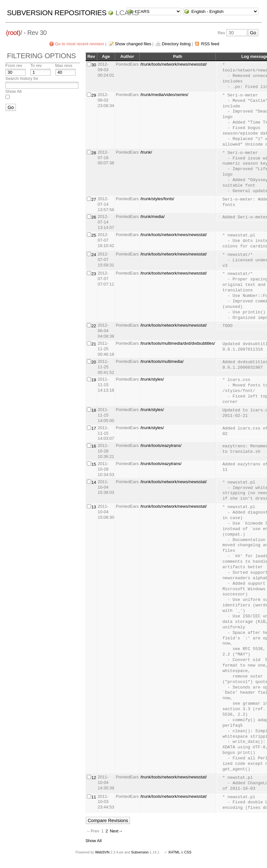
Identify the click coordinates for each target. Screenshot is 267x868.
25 (94, 235)
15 (94, 464)
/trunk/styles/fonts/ (157, 199)
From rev (14, 65)
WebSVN (102, 852)
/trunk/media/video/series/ (164, 95)
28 (94, 153)
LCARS (127, 13)
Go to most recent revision (80, 44)
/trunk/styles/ (152, 379)
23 (94, 274)
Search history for (22, 78)
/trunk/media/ (152, 217)
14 (94, 482)
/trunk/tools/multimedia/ (162, 361)
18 (94, 410)
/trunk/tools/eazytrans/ (161, 445)
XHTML (174, 852)
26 (94, 217)
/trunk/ (146, 152)
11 (94, 797)
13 (94, 507)
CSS (188, 852)
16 (94, 446)
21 (94, 344)
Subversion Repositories (57, 13)
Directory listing (176, 44)
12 (94, 778)
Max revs (64, 65)
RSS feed (210, 44)
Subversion (140, 852)
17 (94, 428)
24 (94, 255)
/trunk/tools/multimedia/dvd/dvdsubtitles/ (178, 343)
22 (94, 326)
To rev (36, 65)
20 (94, 362)
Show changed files (133, 44)
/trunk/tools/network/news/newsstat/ (174, 64)
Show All (13, 91)
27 (94, 199)
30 (94, 65)
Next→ (116, 831)
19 (94, 380)
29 (94, 95)
